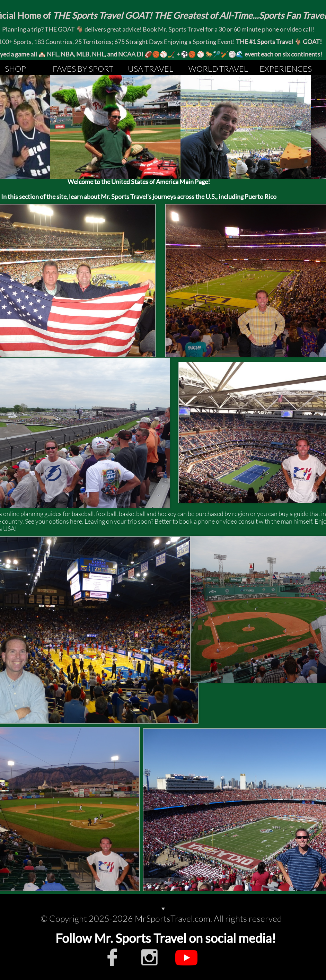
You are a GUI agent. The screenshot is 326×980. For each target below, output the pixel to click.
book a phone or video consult (218, 521)
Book (150, 29)
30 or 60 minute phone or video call (265, 29)
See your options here (54, 521)
